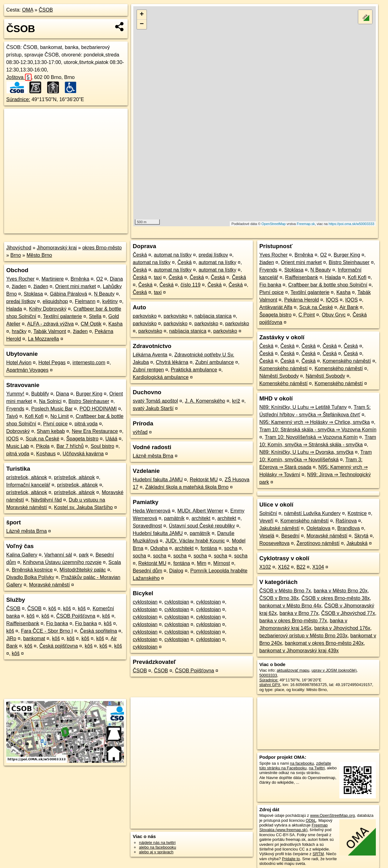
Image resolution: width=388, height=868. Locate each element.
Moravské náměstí (49, 585)
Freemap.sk (306, 224)
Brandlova (349, 528)
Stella (95, 316)
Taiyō (12, 416)
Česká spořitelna (98, 631)
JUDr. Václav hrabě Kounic (195, 541)
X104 (318, 567)
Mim (202, 563)
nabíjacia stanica (213, 316)
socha (231, 548)
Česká (140, 255)
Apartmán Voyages (27, 370)
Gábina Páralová (69, 294)
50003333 (268, 675)
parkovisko (145, 316)
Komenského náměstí (347, 361)
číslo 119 (190, 285)
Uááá (111, 439)
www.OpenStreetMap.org (333, 815)
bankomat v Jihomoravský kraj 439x (299, 651)
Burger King (89, 394)
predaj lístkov (21, 301)
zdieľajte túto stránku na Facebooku (295, 766)
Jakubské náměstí (280, 528)
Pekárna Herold (301, 300)
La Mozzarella (43, 339)
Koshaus (46, 454)
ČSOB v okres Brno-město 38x (336, 598)
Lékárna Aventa (150, 355)
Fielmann (85, 301)
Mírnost (221, 563)
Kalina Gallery (22, 555)
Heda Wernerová (152, 511)
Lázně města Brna (27, 531)
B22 (301, 567)
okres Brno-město (102, 248)
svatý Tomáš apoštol (155, 401)
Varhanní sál (58, 555)
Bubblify (40, 394)
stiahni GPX (270, 685)
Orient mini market (76, 286)
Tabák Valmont (50, 331)
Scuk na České (42, 439)
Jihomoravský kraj (57, 248)
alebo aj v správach (156, 852)
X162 (284, 567)
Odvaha (159, 548)
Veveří (266, 521)
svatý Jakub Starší (153, 408)
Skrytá (361, 536)
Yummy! (15, 394)
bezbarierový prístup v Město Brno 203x (304, 636)
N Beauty (104, 294)
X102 (265, 567)
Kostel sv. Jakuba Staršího (83, 507)
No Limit (59, 416)
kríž (236, 401)
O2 (99, 279)
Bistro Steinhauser (89, 401)
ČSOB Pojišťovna (76, 616)
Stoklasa (33, 294)
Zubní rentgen (148, 370)
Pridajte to (291, 859)
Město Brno (39, 255)
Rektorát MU (204, 480)
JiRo (11, 638)
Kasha (115, 324)
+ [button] (142, 15)
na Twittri (317, 768)
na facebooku (302, 763)
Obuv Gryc (334, 315)
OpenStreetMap (274, 224)
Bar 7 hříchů (70, 446)
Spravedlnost (147, 526)
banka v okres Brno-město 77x (293, 621)
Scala (115, 562)
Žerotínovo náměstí (318, 543)
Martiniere (53, 279)
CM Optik (91, 324)
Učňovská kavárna (83, 454)
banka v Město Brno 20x (341, 591)
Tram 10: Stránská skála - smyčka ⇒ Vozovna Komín (318, 430)
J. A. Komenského (205, 401)
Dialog (176, 571)
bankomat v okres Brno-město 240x (324, 643)
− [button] (142, 24)
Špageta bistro (82, 439)
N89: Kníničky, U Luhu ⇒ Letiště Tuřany (303, 407)
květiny (110, 301)
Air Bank (349, 307)
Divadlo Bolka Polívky (30, 577)
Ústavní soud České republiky (202, 526)
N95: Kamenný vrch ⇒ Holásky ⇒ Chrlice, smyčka (315, 422)
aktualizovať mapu (293, 670)
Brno (16, 255)
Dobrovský (18, 431)
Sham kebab (51, 431)
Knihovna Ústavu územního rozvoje (62, 562)
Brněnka (80, 279)
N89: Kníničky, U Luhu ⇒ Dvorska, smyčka (307, 452)
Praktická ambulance (194, 370)
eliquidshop (55, 301)
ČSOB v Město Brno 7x (285, 591)
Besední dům (147, 571)
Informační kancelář (28, 485)
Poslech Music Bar (52, 409)
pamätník (174, 518)
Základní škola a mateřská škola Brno (187, 487)
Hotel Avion (19, 363)
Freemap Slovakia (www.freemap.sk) (294, 827)
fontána (209, 548)
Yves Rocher (20, 279)
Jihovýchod (19, 248)
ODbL (311, 820)
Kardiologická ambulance (161, 377)
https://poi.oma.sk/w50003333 (351, 224)
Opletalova (319, 528)
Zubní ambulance (214, 362)
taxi (158, 277)
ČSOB (46, 10)
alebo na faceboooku (157, 847)
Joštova (19, 77)
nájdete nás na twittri (157, 843)
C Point (307, 315)
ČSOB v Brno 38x (279, 598)
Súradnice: (18, 99)
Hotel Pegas (52, 363)
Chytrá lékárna (172, 362)
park (84, 555)
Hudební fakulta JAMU (158, 480)
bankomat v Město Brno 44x (290, 606)
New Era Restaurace (95, 431)
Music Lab (18, 446)
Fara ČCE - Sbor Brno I (47, 631)
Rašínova (346, 521)
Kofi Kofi (34, 416)
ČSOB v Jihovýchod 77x (348, 613)
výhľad (140, 432)
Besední (290, 536)
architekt (201, 518)
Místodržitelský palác (83, 570)
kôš (52, 608)
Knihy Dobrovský (48, 309)
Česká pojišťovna (59, 646)
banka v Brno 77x (299, 613)
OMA (28, 10)
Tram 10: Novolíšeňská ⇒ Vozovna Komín (311, 437)
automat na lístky (173, 255)
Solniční (268, 513)
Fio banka (57, 623)
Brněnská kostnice (32, 570)
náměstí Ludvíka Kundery (312, 513)
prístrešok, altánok (27, 477)
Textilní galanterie (63, 316)
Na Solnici (50, 401)
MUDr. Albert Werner (200, 511)
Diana (116, 279)
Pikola (43, 446)
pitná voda (86, 424)
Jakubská (357, 543)
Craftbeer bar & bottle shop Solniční (328, 285)
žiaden (19, 286)
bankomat (34, 638)
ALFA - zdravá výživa (50, 324)
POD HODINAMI (98, 409)
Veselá (267, 536)
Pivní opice (55, 424)
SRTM (318, 854)
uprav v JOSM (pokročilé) (334, 670)
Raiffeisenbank (23, 623)
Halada (14, 309)
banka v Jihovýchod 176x (342, 628)
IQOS (12, 439)
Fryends (15, 409)
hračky (19, 331)
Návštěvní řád (46, 500)
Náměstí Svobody (279, 376)
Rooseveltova (275, 543)
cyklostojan (145, 602)
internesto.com (89, 363)
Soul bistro (102, 446)
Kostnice (357, 513)
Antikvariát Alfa (276, 307)
